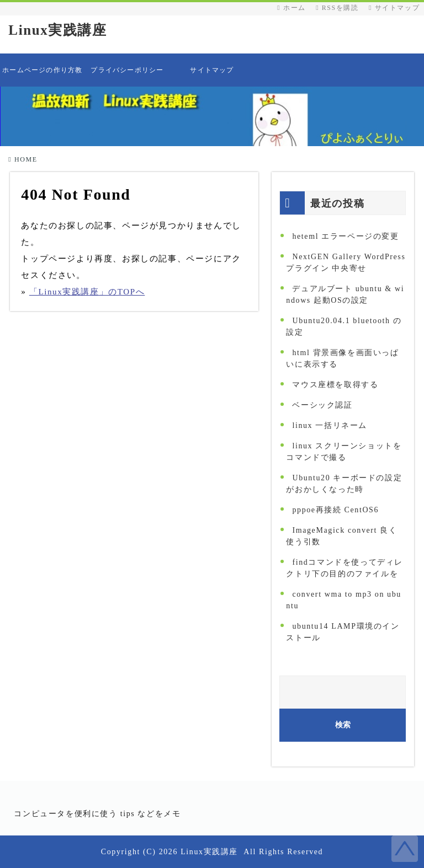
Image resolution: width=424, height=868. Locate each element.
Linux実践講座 (57, 30)
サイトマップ (394, 8)
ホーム (291, 8)
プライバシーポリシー (127, 70)
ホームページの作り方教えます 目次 (42, 76)
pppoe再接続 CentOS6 (335, 510)
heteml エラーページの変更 (345, 236)
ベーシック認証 (322, 405)
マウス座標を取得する (335, 385)
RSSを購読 (340, 8)
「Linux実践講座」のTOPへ (87, 292)
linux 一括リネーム (329, 425)
